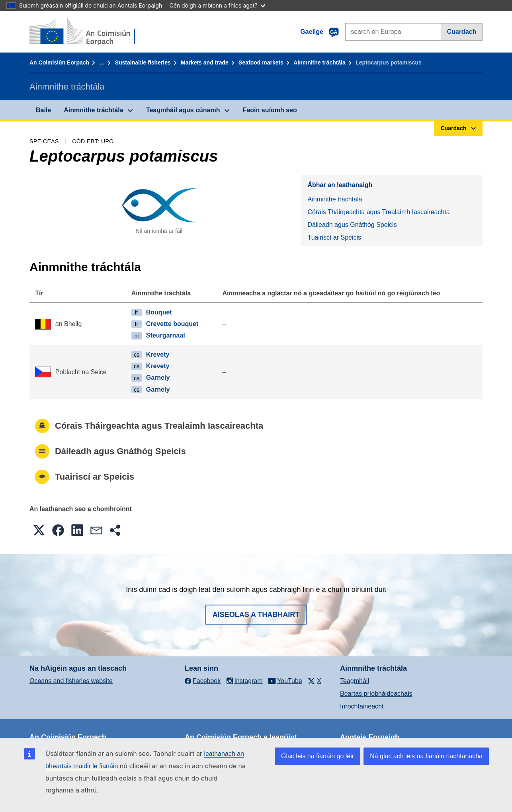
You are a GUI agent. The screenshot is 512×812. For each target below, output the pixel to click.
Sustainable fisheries (143, 62)
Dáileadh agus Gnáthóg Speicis (352, 225)
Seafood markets (261, 62)
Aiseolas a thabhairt (256, 615)
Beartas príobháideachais (376, 694)
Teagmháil (355, 681)
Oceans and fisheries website (71, 681)
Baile (43, 110)
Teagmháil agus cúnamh (183, 110)
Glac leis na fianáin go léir (318, 756)
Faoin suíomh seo (270, 110)
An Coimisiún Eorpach (59, 62)
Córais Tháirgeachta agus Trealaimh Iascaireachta (378, 212)
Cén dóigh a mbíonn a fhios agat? (217, 5)
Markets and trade (205, 62)
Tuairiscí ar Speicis (334, 237)
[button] (39, 530)
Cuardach (461, 32)
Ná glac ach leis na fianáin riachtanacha (426, 756)
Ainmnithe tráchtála (320, 62)
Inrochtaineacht (362, 706)
